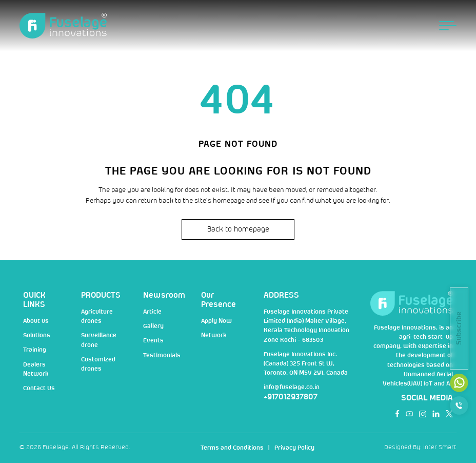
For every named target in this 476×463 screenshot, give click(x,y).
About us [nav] (36, 321)
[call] (459, 406)
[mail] (459, 383)
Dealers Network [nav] (36, 369)
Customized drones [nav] (98, 364)
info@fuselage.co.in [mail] (292, 387)
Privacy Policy (294, 448)
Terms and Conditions (232, 448)
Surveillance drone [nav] (99, 340)
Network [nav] (214, 335)
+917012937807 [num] (291, 397)
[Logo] (63, 26)
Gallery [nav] (153, 326)
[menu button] (448, 26)
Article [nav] (152, 312)
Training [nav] (35, 350)
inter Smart (440, 447)
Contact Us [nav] (39, 388)
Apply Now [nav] (216, 321)
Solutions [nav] (37, 335)
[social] (397, 414)
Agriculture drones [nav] (97, 316)
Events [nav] (153, 341)
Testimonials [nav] (162, 355)
